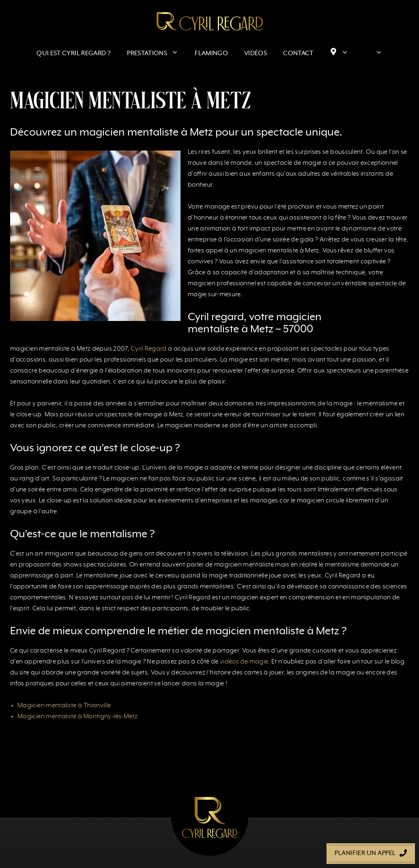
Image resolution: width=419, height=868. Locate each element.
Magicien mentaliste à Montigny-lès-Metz (77, 717)
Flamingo (211, 54)
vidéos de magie (244, 662)
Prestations (157, 54)
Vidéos (256, 54)
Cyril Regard (148, 349)
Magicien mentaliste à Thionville (64, 706)
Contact (298, 54)
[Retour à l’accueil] (210, 21)
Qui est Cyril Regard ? (74, 54)
